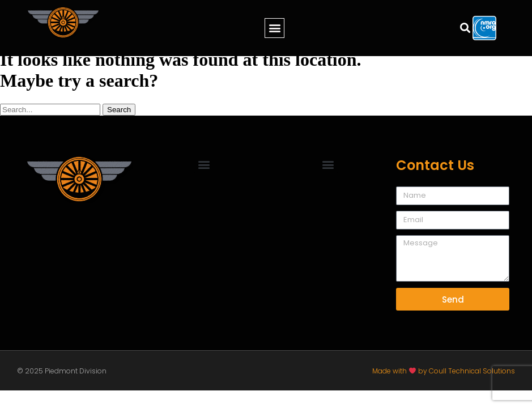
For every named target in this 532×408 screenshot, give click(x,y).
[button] (274, 28)
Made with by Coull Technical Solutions (444, 371)
